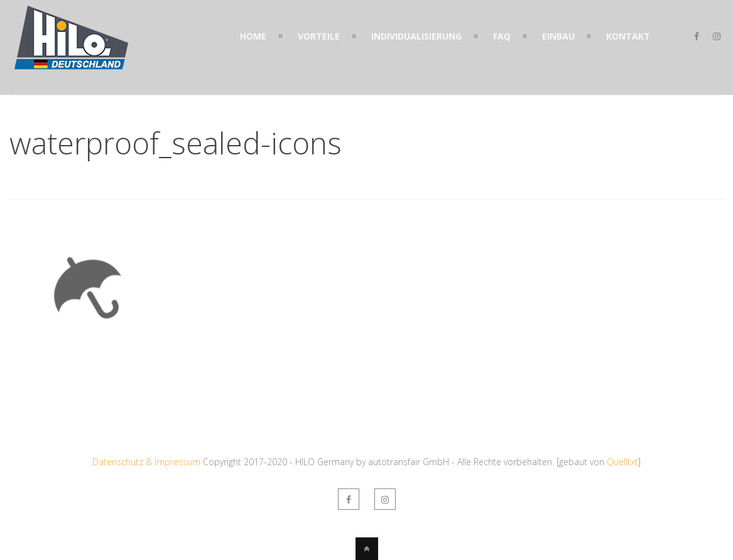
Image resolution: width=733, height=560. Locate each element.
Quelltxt (622, 462)
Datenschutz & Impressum (146, 462)
